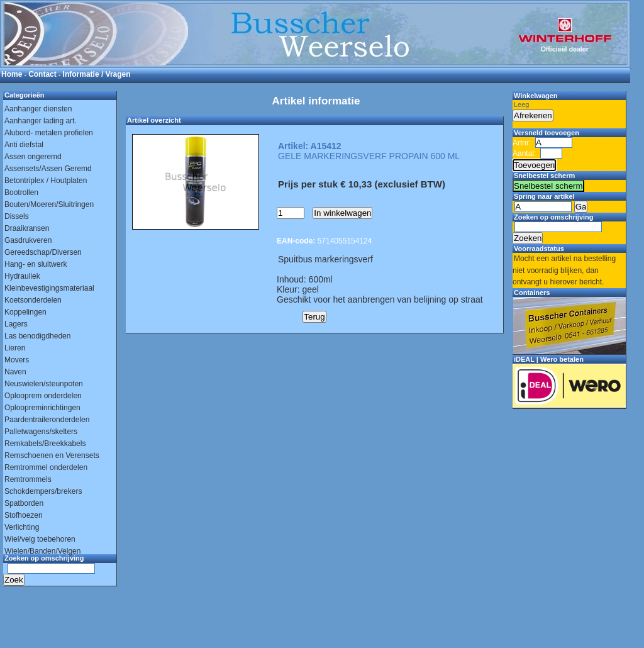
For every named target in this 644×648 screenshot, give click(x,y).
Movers (17, 360)
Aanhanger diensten (38, 109)
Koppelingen (25, 312)
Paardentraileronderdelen (47, 420)
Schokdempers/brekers (43, 491)
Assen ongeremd (33, 157)
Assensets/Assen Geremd (48, 169)
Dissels (17, 216)
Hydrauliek (22, 276)
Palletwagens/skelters (41, 432)
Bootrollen (21, 193)
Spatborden (24, 503)
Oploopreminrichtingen (42, 408)
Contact (42, 74)
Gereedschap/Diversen (43, 252)
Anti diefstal (24, 145)
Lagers (16, 324)
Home (12, 74)
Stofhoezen (24, 515)
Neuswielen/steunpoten (44, 384)
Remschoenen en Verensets (52, 455)
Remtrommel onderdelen (46, 467)
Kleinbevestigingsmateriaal (49, 288)
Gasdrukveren (28, 240)
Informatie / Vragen (97, 74)
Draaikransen (27, 228)
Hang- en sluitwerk (36, 264)
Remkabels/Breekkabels (45, 444)
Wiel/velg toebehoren (40, 539)
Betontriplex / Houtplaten (46, 181)
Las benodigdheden (37, 336)
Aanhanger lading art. (41, 121)
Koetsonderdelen (33, 300)
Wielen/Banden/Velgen (42, 551)
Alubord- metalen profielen (49, 133)
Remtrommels (28, 479)
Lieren (15, 348)
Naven (15, 372)
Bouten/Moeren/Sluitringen (49, 204)
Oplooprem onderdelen (43, 396)
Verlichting (22, 527)
